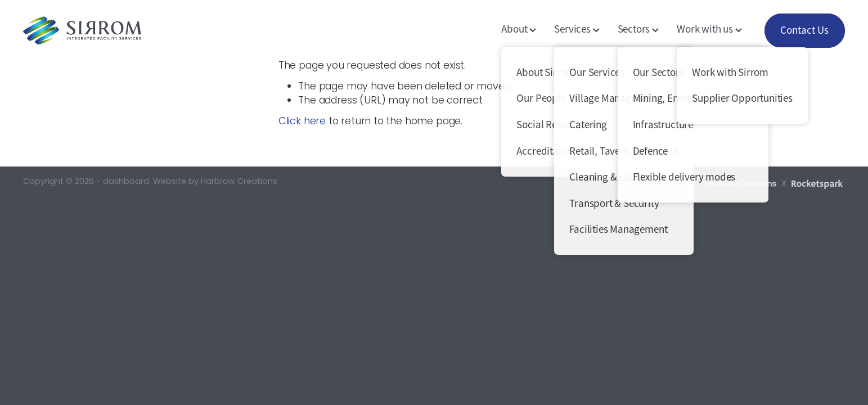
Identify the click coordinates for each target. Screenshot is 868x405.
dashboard (126, 182)
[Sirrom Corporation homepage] (105, 30)
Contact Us (804, 30)
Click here (302, 122)
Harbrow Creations (239, 182)
